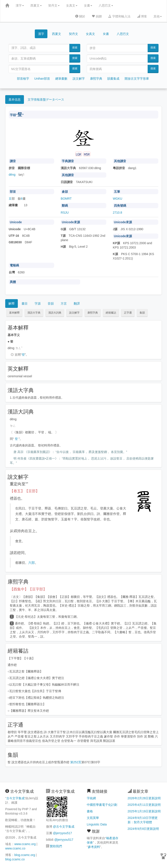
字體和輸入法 (119, 16)
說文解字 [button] (74, 313)
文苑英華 (93, 818)
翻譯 (77, 304)
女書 (88, 5)
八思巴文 (106, 5)
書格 (90, 811)
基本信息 (15, 99)
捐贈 (97, 16)
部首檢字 (23, 79)
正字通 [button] (128, 313)
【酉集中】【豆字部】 (28, 589)
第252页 (76, 762)
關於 (80, 16)
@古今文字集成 (63, 827)
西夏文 (36, 5)
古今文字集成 (15, 798)
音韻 (51, 304)
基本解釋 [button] (14, 313)
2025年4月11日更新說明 (144, 805)
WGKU (118, 199)
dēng (12, 175)
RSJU (65, 213)
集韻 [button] (142, 313)
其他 (158, 16)
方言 (64, 304)
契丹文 (54, 5)
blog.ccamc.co (15, 859)
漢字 (20, 5)
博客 (142, 16)
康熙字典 (96, 79)
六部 (32, 563)
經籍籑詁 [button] (111, 313)
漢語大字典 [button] (34, 313)
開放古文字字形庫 (137, 79)
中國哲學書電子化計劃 (102, 805)
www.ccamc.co (15, 848)
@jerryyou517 (62, 833)
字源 (38, 304)
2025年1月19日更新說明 (144, 811)
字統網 (91, 798)
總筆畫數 (61, 79)
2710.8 (118, 213)
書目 (25, 304)
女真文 (72, 5)
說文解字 (79, 79)
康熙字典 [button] (93, 313)
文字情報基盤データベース (46, 99)
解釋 (12, 304)
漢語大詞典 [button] (55, 313)
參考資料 (94, 847)
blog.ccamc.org (25, 855)
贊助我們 (56, 846)
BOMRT (66, 199)
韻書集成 (113, 79)
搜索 (75, 48)
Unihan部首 (42, 79)
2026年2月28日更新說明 (144, 798)
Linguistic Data (97, 824)
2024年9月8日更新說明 (143, 829)
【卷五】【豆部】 (25, 491)
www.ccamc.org (25, 844)
